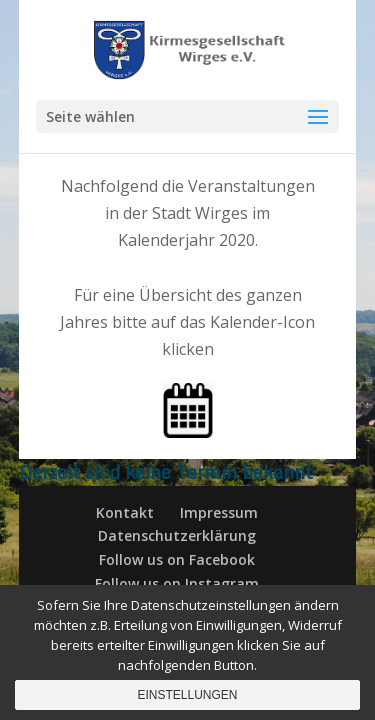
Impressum (219, 512)
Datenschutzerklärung (177, 535)
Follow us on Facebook (177, 559)
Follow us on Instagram (177, 583)
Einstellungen (187, 695)
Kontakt (125, 512)
